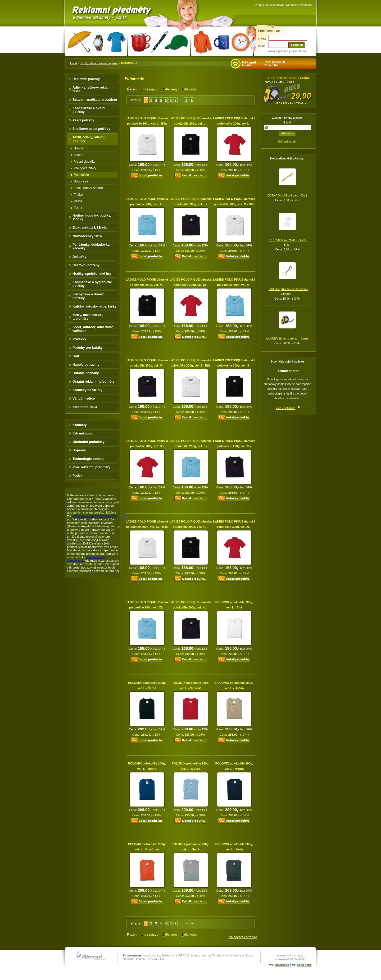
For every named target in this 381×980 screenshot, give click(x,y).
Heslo (262, 46)
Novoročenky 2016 (87, 236)
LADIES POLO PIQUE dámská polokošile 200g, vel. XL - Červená (234, 527)
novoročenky (152, 955)
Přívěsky (79, 339)
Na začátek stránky (243, 937)
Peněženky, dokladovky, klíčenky (91, 246)
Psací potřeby (83, 120)
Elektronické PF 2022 (175, 955)
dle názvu (151, 89)
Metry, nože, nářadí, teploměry (88, 317)
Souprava (81, 181)
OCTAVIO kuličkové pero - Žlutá (287, 195)
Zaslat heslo (298, 51)
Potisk (78, 476)
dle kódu (190, 89)
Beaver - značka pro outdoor (95, 100)
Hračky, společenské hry (92, 274)
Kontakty (292, 5)
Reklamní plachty (86, 79)
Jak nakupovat (274, 5)
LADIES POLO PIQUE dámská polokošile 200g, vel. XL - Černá (190, 527)
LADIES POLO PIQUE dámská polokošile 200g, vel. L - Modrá (147, 204)
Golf (76, 356)
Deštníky (79, 257)
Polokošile (81, 175)
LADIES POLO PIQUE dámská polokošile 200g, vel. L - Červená (234, 123)
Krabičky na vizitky (87, 390)
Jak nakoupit (83, 433)
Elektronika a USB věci (90, 228)
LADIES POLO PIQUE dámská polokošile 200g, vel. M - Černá (147, 285)
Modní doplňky (85, 162)
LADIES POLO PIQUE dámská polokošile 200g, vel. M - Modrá (234, 285)
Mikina (79, 155)
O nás (258, 5)
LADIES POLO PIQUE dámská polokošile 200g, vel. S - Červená (147, 446)
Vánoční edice (84, 399)
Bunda (79, 148)
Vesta (78, 201)
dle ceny (171, 89)
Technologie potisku (89, 459)
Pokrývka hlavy (85, 168)
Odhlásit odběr (287, 141)
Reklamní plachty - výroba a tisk (144, 959)
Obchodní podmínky (89, 442)
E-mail (262, 39)
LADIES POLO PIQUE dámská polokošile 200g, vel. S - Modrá (190, 446)
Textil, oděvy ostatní (88, 188)
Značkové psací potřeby (91, 129)
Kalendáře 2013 (85, 407)
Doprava (79, 450)
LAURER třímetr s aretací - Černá (287, 338)
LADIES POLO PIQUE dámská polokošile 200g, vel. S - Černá (234, 365)
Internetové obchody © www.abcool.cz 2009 (290, 957)
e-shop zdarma (201, 955)
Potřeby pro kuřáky (88, 348)
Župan (79, 208)
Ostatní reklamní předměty (93, 382)
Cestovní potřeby (86, 265)
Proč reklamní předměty (91, 467)
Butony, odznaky (86, 373)
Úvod (74, 63)
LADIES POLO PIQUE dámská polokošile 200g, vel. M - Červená (190, 285)
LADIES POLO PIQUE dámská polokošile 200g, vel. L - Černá (190, 123)
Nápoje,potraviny (86, 365)
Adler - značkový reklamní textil (93, 89)
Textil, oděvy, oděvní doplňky (99, 63)
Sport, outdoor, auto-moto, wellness (93, 329)
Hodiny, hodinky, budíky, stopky (92, 217)
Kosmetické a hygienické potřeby (92, 284)
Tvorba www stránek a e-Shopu (233, 955)
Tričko (78, 195)
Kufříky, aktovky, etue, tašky (95, 306)
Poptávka (306, 5)
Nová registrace (278, 51)
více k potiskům (286, 408)
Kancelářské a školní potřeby (89, 110)
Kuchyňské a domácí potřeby (89, 296)
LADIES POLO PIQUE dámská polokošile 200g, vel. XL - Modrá (147, 607)
